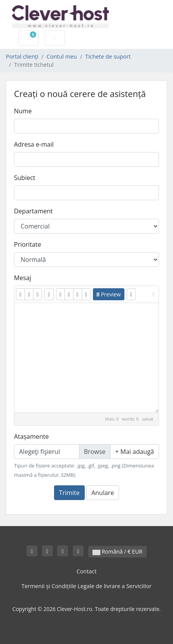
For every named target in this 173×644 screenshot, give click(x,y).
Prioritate (28, 244)
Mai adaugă (135, 452)
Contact (87, 571)
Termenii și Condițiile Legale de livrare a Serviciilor (86, 586)
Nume (23, 111)
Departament (33, 211)
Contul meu (62, 56)
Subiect (25, 178)
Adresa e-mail (34, 144)
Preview (109, 294)
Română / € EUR (117, 551)
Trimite (69, 493)
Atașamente (31, 436)
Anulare (103, 493)
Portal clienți (22, 56)
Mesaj (23, 278)
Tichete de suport (108, 56)
